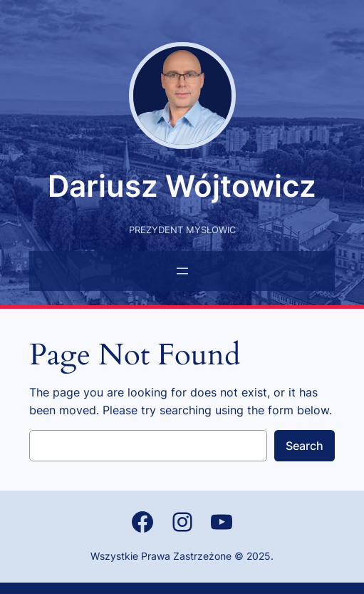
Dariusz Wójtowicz (182, 186)
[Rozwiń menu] (182, 271)
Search (305, 446)
